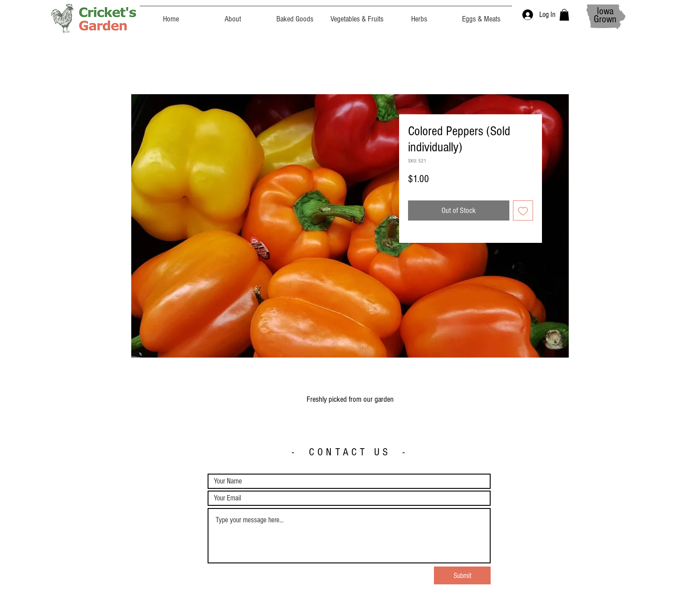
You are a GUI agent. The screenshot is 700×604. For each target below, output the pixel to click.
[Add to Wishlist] (523, 210)
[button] (564, 15)
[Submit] (462, 575)
